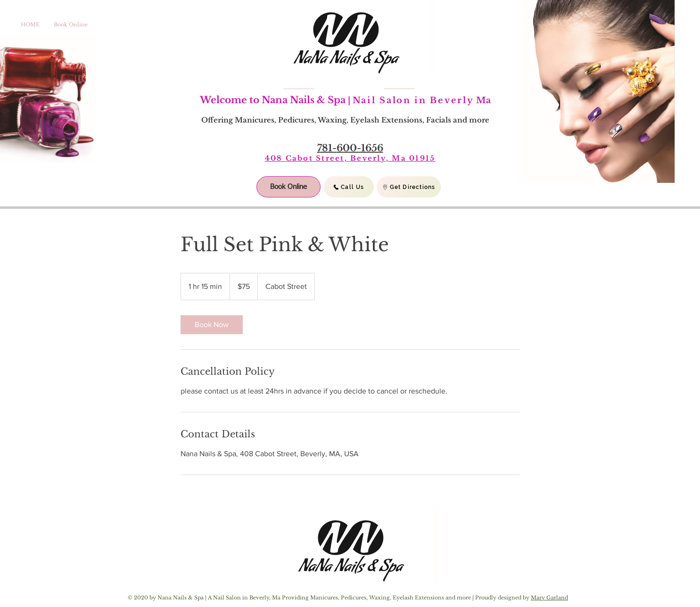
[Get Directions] (409, 187)
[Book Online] (288, 187)
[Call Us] (349, 187)
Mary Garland (549, 598)
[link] (212, 325)
